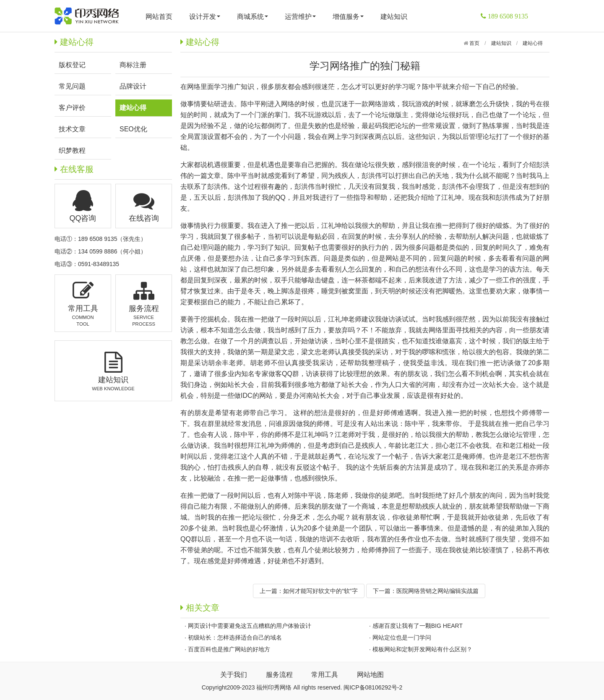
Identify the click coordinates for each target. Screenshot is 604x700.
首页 (474, 43)
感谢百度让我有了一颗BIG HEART (418, 626)
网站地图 (370, 675)
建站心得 (533, 43)
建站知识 (394, 17)
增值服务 (348, 17)
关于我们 (234, 675)
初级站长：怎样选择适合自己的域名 (235, 637)
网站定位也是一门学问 (402, 637)
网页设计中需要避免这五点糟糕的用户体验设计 (250, 626)
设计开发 (205, 17)
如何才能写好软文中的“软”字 (320, 591)
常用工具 (325, 675)
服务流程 (279, 675)
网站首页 (159, 17)
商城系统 (253, 17)
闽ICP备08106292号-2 (373, 687)
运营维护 (300, 17)
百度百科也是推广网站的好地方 (229, 649)
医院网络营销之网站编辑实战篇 (437, 591)
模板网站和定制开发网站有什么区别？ (422, 649)
